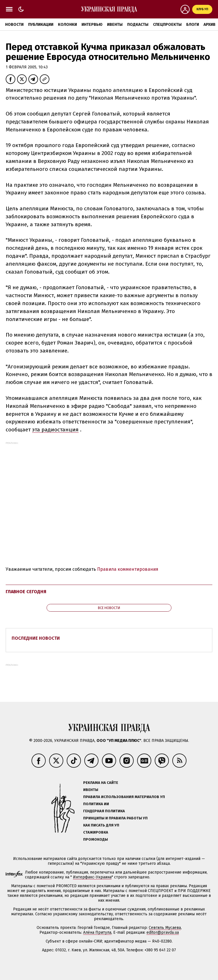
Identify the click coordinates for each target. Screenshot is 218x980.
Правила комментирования (128, 569)
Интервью (92, 25)
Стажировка (96, 832)
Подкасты (138, 25)
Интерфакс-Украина (92, 877)
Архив (209, 25)
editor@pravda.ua (163, 932)
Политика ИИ (96, 804)
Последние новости (36, 638)
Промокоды (96, 839)
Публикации (41, 25)
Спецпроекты (167, 25)
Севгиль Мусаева (165, 928)
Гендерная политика (104, 811)
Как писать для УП (101, 825)
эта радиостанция (55, 430)
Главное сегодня (26, 592)
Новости (14, 25)
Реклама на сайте (101, 783)
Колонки (67, 25)
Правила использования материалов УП (124, 797)
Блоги (193, 25)
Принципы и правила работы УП (115, 818)
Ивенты (115, 25)
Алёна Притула (97, 932)
